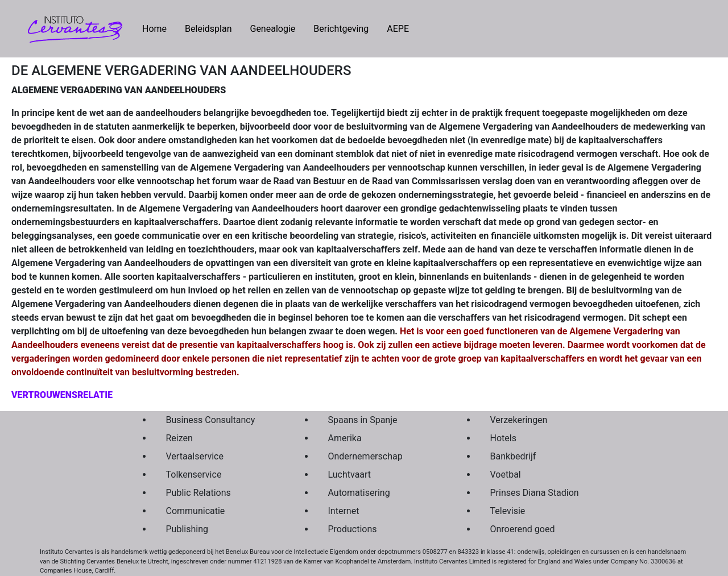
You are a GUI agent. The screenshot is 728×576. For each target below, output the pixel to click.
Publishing (187, 529)
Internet (344, 511)
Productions (353, 529)
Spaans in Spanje (363, 420)
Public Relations (198, 493)
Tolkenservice (194, 475)
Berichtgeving (341, 29)
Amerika (345, 438)
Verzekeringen (519, 420)
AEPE (398, 29)
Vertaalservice (195, 456)
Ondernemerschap (365, 456)
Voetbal (506, 475)
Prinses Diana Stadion (535, 493)
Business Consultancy (211, 420)
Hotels (503, 438)
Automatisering (359, 493)
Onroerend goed (523, 529)
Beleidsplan (208, 29)
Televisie (508, 511)
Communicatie (196, 511)
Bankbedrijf (513, 456)
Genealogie (272, 29)
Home (159, 28)
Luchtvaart (350, 475)
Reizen (179, 438)
